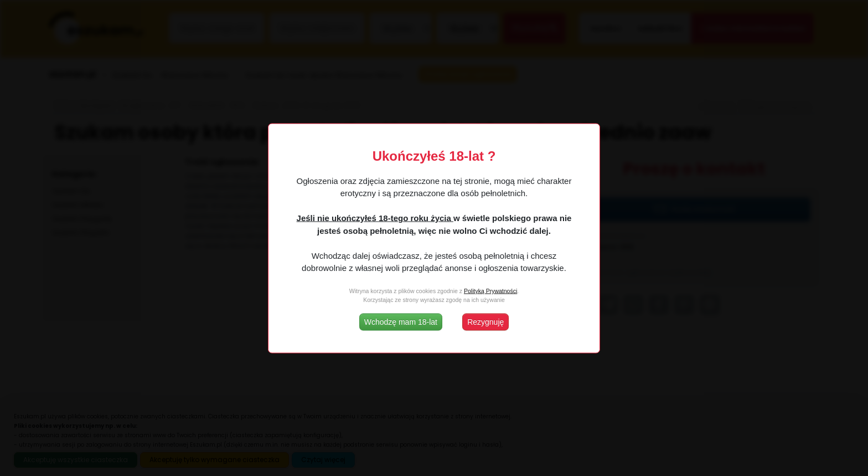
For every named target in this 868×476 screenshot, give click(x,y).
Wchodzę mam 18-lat (401, 321)
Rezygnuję (485, 321)
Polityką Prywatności (490, 291)
